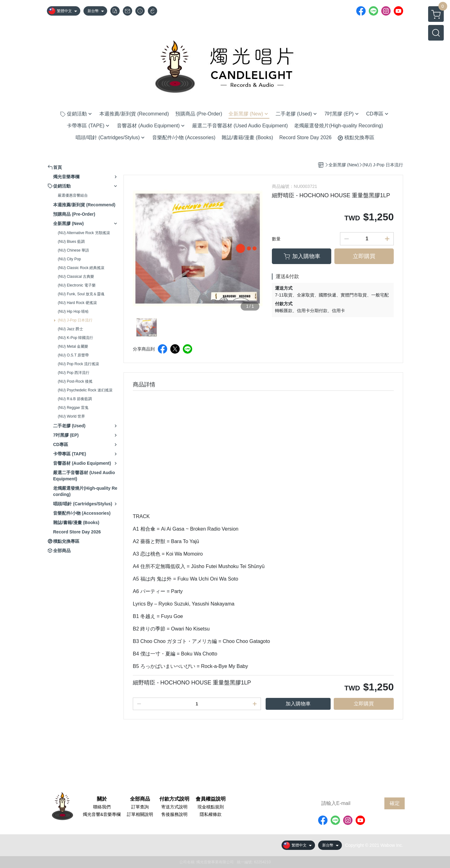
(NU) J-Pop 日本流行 (75, 320)
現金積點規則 (211, 807)
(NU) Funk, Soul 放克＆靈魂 (81, 294)
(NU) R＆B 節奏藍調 (75, 399)
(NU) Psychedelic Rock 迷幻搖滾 (85, 390)
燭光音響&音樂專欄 (102, 814)
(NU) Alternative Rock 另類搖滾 (84, 233)
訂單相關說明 (140, 814)
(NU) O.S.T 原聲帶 (73, 355)
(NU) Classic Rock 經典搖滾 (81, 268)
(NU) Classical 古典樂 (76, 277)
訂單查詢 (140, 807)
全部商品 (140, 799)
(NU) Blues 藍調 (71, 242)
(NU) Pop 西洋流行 (74, 373)
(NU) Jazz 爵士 (70, 329)
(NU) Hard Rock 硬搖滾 (77, 303)
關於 (102, 799)
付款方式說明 (174, 799)
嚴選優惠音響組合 (73, 195)
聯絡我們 (102, 807)
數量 (276, 239)
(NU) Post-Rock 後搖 (75, 381)
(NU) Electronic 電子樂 (77, 285)
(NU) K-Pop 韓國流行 (75, 338)
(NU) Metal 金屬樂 (73, 346)
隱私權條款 (211, 814)
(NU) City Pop (69, 259)
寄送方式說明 (174, 807)
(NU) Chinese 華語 (73, 250)
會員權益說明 (211, 799)
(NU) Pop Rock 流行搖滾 (78, 364)
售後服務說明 (174, 814)
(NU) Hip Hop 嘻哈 (73, 311)
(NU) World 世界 (71, 416)
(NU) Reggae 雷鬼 (73, 408)
